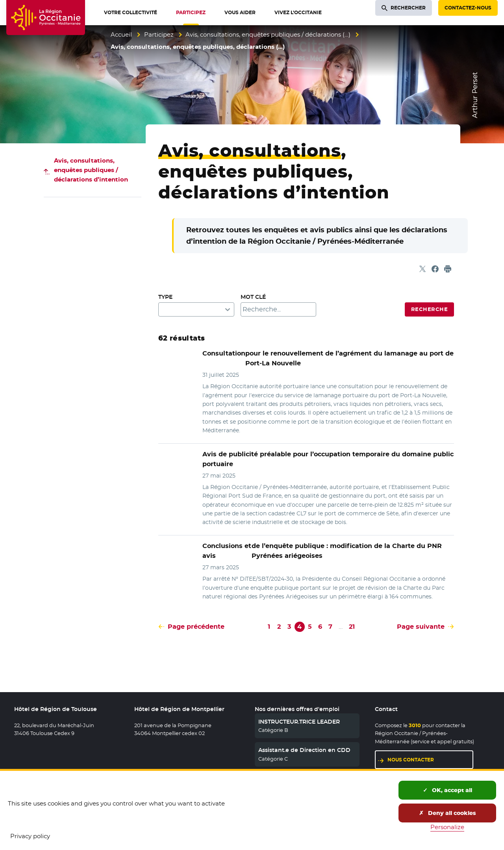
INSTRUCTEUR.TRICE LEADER (299, 722)
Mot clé (253, 297)
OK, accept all (447, 790)
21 (352, 627)
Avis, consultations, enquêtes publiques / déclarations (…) (268, 34)
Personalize (447, 827)
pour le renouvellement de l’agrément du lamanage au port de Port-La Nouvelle (328, 358)
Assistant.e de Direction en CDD (304, 750)
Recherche (429, 309)
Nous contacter (411, 760)
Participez (159, 34)
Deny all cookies (447, 813)
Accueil (121, 34)
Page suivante (421, 627)
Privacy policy (30, 836)
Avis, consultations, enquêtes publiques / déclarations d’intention (91, 170)
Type (165, 297)
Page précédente (196, 627)
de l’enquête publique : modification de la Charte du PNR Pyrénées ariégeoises (322, 551)
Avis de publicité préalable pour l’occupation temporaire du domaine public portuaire (328, 459)
